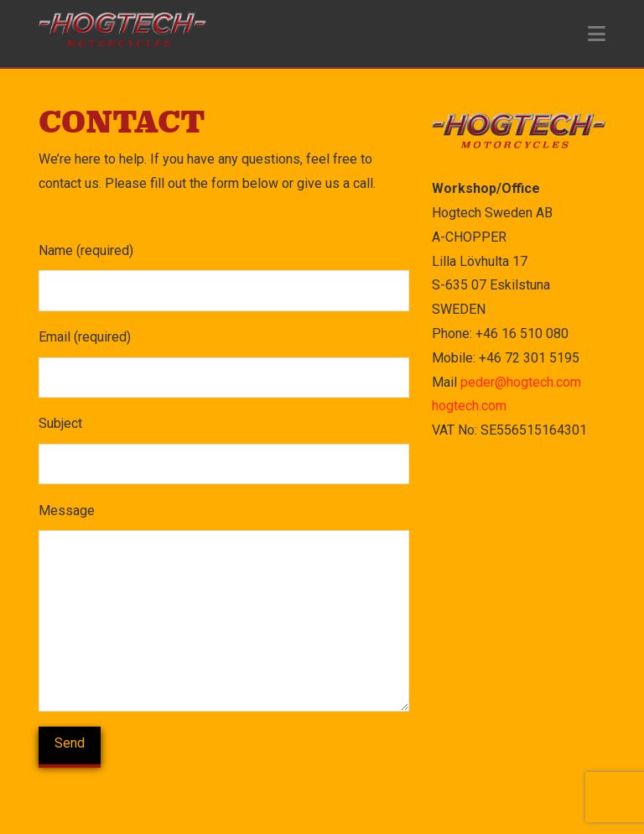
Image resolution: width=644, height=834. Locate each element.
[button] (597, 34)
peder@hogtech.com (521, 382)
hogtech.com (469, 406)
